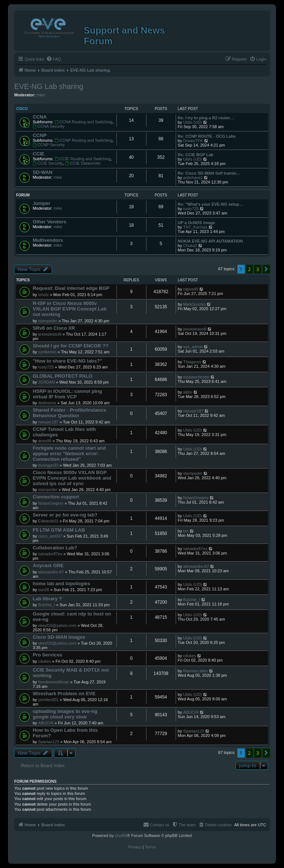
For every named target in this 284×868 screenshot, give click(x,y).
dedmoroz (47, 403)
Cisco (22, 109)
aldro (187, 392)
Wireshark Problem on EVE (64, 694)
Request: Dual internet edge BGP (71, 288)
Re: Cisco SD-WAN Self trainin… (209, 173)
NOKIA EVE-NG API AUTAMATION (210, 241)
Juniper (41, 203)
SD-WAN (42, 172)
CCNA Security (48, 126)
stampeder (48, 321)
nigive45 (191, 289)
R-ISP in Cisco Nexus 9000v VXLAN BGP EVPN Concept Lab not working (70, 309)
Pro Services (47, 655)
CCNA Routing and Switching (84, 122)
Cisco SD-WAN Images (59, 637)
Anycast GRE (48, 565)
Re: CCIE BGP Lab (196, 155)
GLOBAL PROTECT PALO (62, 376)
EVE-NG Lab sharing (49, 86)
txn (186, 531)
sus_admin (193, 347)
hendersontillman (54, 682)
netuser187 (48, 422)
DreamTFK (193, 141)
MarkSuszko (194, 304)
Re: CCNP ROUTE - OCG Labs (207, 136)
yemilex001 (48, 700)
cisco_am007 (50, 536)
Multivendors (48, 240)
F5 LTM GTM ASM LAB (59, 530)
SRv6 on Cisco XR (54, 328)
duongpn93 (48, 465)
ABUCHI (46, 723)
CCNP (39, 135)
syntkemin (47, 352)
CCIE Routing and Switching (83, 159)
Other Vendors (49, 222)
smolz (43, 295)
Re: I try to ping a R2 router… (206, 118)
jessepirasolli (50, 334)
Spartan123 (49, 742)
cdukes (45, 661)
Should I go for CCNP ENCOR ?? (70, 346)
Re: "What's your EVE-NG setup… (211, 204)
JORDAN (46, 382)
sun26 (44, 590)
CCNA (40, 117)
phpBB (121, 836)
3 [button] (258, 269)
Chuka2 (190, 246)
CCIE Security (48, 163)
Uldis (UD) (192, 122)
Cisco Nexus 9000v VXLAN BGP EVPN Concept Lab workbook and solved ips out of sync (72, 478)
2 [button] (249, 269)
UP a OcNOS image (197, 223)
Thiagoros (192, 362)
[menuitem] (54, 59)
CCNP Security (49, 145)
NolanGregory (51, 503)
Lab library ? (47, 599)
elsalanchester (196, 377)
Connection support (56, 497)
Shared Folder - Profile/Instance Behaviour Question (69, 413)
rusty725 (191, 209)
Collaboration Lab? (55, 548)
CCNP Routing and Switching (84, 140)
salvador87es (50, 554)
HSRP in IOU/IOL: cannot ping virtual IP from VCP (67, 394)
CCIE (38, 154)
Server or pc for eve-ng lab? (65, 515)
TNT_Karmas (195, 227)
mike (41, 95)
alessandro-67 (51, 572)
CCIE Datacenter (83, 163)
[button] (266, 269)
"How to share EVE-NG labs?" (67, 361)
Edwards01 (48, 521)
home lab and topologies (61, 584)
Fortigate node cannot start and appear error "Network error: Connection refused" (69, 454)
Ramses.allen (195, 671)
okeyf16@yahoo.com (57, 625)
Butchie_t (47, 605)
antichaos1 (193, 178)
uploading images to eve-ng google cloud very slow (65, 714)
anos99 (45, 441)
